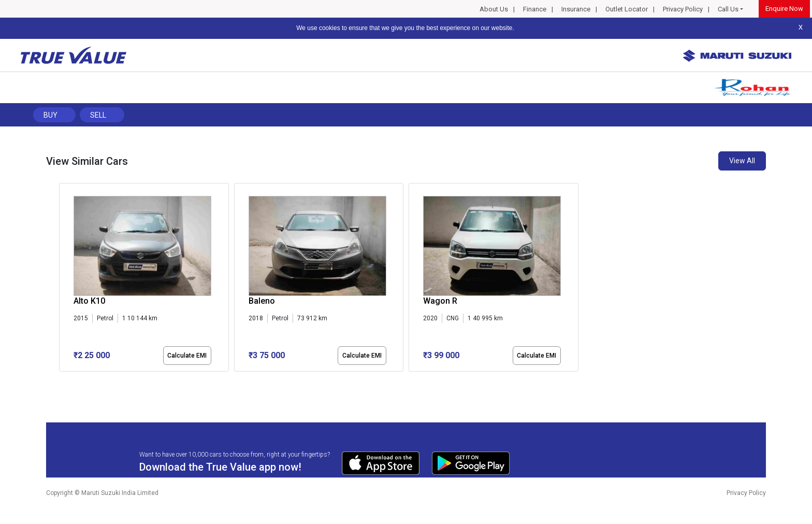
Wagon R (440, 301)
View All (742, 161)
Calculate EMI (187, 356)
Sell (98, 115)
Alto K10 (89, 301)
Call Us (728, 9)
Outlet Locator (627, 9)
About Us (494, 9)
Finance (535, 9)
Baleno (262, 301)
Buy (50, 115)
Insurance (576, 9)
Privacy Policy (683, 9)
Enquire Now (784, 9)
